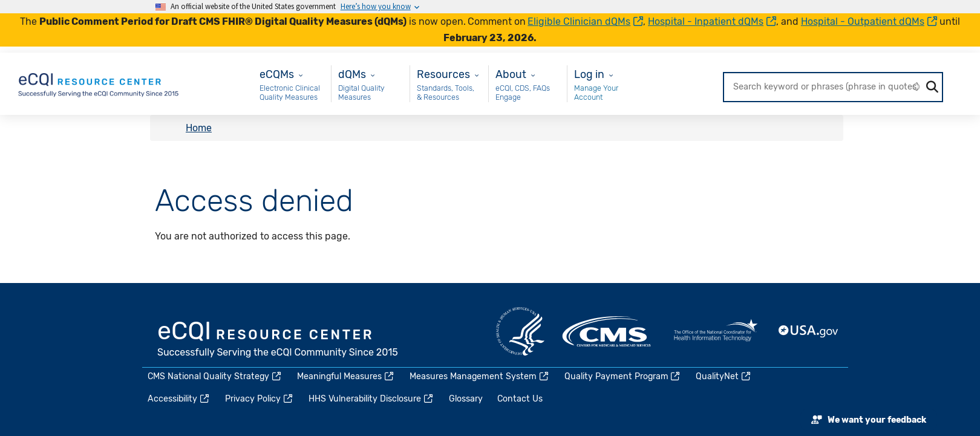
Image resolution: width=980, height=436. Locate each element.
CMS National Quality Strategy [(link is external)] (215, 376)
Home (199, 128)
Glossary (466, 399)
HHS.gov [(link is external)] (520, 331)
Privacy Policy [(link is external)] (260, 399)
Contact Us (520, 399)
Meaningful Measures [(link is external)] (346, 376)
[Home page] (99, 83)
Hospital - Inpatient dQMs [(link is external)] (712, 21)
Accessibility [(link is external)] (179, 399)
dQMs (352, 74)
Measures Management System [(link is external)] (480, 376)
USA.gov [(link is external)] (809, 331)
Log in (589, 74)
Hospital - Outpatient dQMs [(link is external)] (869, 21)
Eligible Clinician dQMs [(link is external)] (585, 21)
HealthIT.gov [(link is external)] (716, 331)
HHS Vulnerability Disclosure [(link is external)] (371, 399)
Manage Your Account (596, 93)
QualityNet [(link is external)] (724, 376)
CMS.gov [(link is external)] (607, 331)
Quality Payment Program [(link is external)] (623, 376)
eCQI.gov (278, 340)
